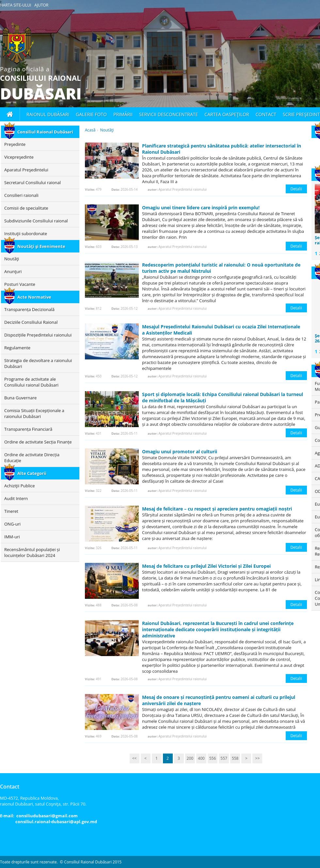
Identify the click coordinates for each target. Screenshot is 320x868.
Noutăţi (107, 130)
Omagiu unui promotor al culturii (180, 451)
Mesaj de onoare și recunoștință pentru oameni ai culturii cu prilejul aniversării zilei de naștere (219, 700)
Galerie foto (91, 114)
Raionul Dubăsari (48, 114)
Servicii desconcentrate (168, 114)
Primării (123, 114)
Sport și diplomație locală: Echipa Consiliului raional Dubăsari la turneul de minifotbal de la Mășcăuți (223, 397)
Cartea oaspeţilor (227, 114)
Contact (266, 114)
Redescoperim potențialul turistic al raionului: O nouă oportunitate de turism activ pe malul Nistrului (221, 268)
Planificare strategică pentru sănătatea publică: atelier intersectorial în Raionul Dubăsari (222, 149)
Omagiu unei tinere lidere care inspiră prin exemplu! (201, 208)
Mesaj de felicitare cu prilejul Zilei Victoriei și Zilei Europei (206, 566)
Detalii (296, 189)
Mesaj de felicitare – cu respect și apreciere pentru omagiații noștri (217, 509)
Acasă (90, 130)
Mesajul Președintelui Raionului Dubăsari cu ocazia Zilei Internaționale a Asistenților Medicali (221, 330)
